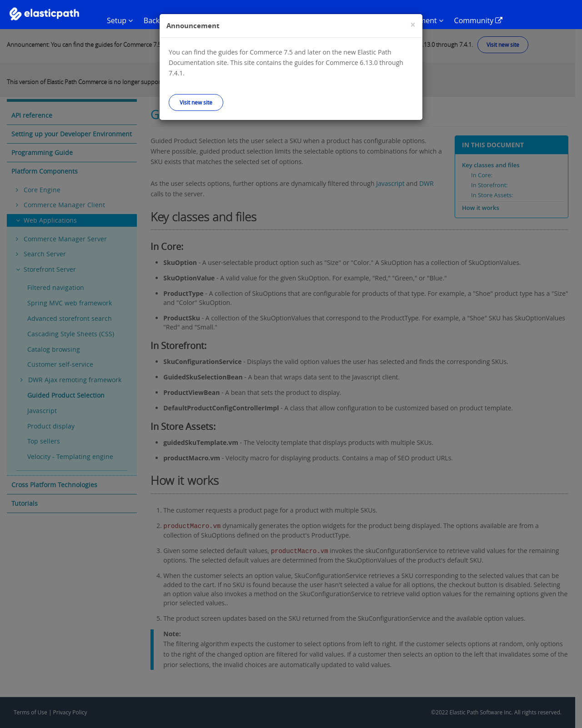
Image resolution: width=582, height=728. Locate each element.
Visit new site (196, 102)
